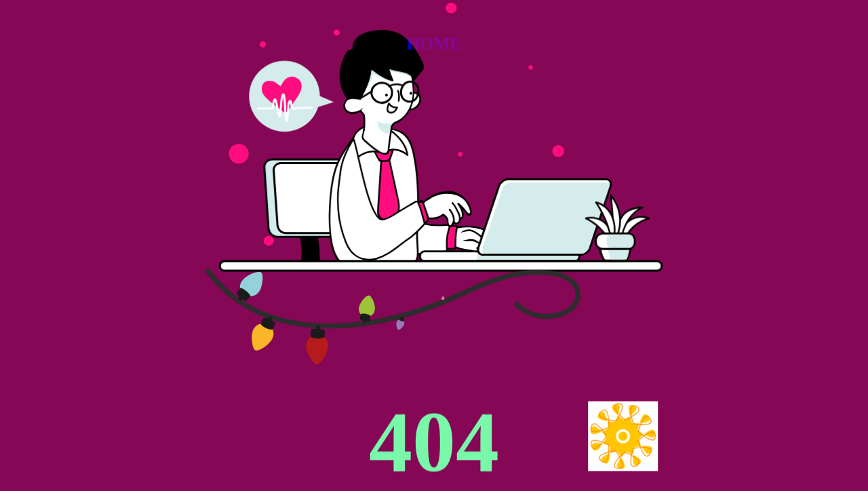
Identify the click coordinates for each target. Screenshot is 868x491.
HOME (434, 44)
